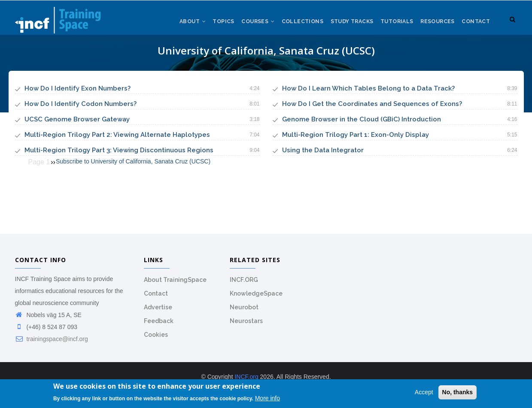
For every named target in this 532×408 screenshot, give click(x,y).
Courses (248, 25)
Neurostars (246, 326)
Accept (424, 393)
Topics (211, 25)
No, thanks (458, 393)
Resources (435, 25)
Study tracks (345, 25)
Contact (475, 25)
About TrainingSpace (175, 284)
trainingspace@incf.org (52, 344)
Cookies (156, 339)
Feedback (159, 326)
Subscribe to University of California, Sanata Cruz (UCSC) (133, 166)
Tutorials (392, 25)
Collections (294, 25)
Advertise (158, 312)
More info (268, 399)
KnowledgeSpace (256, 298)
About (179, 25)
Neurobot (244, 312)
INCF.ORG (244, 284)
